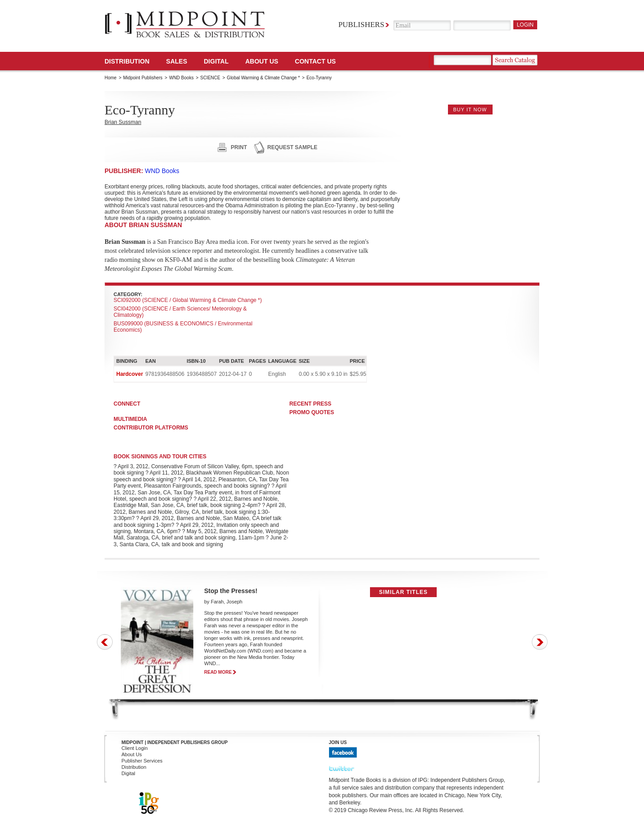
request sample (292, 147)
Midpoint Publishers (143, 78)
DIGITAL (216, 61)
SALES (177, 61)
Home (111, 78)
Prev (105, 642)
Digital (129, 773)
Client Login (135, 748)
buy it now (470, 110)
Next (540, 642)
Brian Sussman (123, 122)
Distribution (127, 61)
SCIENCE (210, 78)
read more (218, 672)
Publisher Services (142, 761)
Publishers (361, 25)
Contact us (315, 61)
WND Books (181, 78)
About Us (262, 61)
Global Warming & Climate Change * (263, 78)
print (239, 147)
